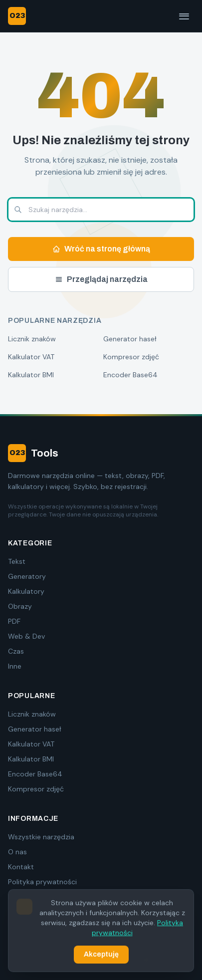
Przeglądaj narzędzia (101, 279)
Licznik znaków (32, 339)
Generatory (27, 576)
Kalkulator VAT (31, 357)
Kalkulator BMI (31, 375)
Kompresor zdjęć (131, 357)
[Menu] (184, 16)
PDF (14, 621)
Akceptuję (101, 955)
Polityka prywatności (42, 882)
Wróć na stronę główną (101, 249)
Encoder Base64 (130, 375)
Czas (16, 651)
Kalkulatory (26, 591)
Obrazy (20, 606)
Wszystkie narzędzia (41, 837)
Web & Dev (26, 636)
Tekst (17, 561)
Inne (15, 666)
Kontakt (21, 867)
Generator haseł (130, 339)
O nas (17, 852)
